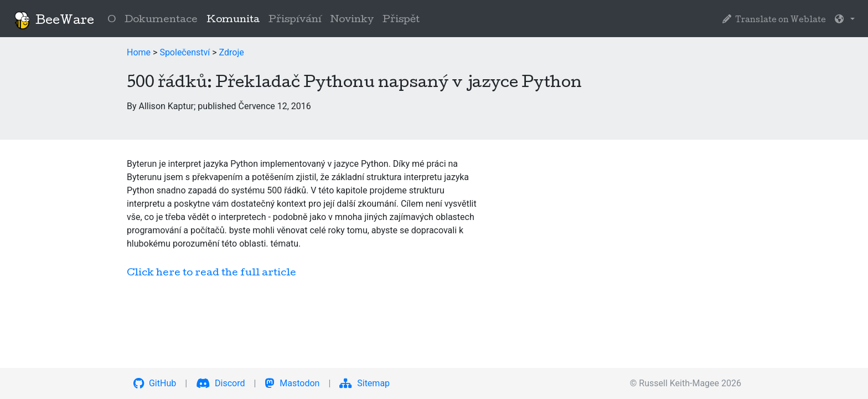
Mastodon (292, 383)
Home (139, 52)
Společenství (185, 52)
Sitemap (365, 383)
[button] (845, 21)
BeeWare (54, 21)
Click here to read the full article (211, 273)
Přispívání (295, 20)
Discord (220, 383)
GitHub (155, 383)
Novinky (352, 20)
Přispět (401, 20)
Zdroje (232, 52)
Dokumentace (161, 20)
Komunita (235, 19)
